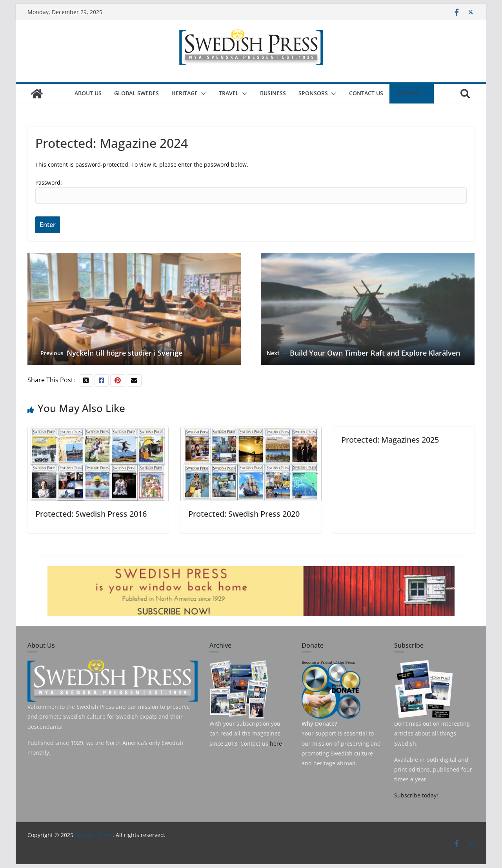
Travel (229, 93)
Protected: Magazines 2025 (390, 440)
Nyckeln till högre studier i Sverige (108, 353)
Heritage (185, 93)
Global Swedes (136, 93)
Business (273, 93)
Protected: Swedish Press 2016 (91, 514)
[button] (202, 94)
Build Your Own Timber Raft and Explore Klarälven (363, 353)
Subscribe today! (416, 795)
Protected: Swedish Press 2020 (244, 514)
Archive (407, 93)
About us (88, 93)
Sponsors (313, 93)
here (276, 744)
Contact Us (366, 93)
